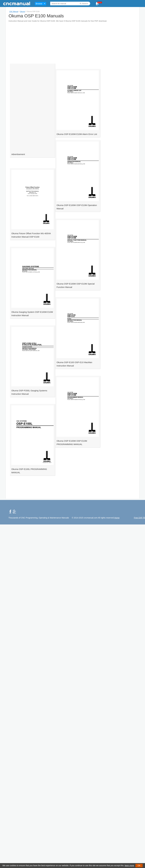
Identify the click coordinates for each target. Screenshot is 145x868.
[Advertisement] (51, 42)
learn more (129, 865)
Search (85, 4)
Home (117, 518)
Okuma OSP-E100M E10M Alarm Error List (70, 148)
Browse (39, 4)
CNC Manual (14, 11)
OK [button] (139, 865)
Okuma (22, 11)
